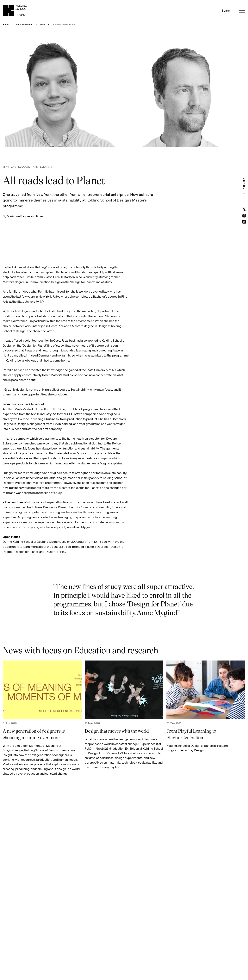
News (42, 25)
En (212, 10)
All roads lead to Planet (64, 25)
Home (6, 25)
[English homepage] (15, 10)
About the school (24, 25)
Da (207, 10)
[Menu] (242, 10)
